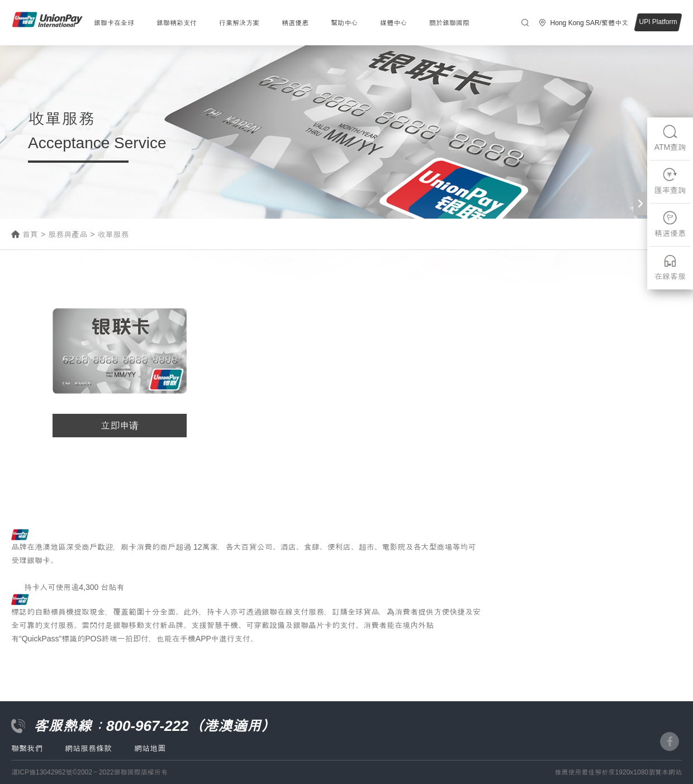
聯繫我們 (27, 748)
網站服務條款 (88, 748)
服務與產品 (68, 234)
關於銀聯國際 (449, 23)
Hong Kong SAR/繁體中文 (589, 23)
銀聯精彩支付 (177, 23)
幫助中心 (344, 23)
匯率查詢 (670, 181)
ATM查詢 (670, 138)
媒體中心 (393, 23)
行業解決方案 (239, 23)
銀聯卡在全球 (114, 23)
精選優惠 (295, 23)
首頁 (30, 234)
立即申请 (120, 426)
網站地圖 (150, 748)
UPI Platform (658, 22)
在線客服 (670, 267)
